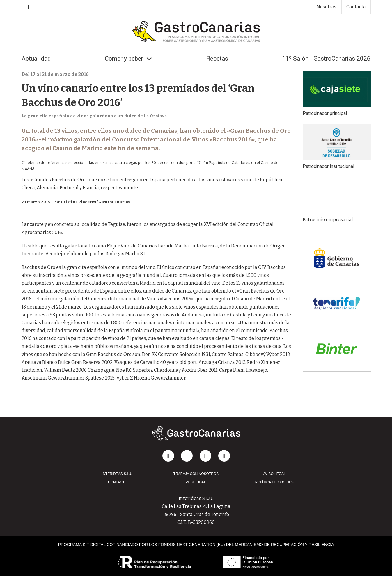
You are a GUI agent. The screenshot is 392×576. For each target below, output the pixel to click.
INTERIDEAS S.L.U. (118, 474)
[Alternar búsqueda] (29, 7)
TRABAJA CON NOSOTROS (196, 474)
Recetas (217, 59)
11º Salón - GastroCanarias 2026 (326, 59)
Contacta (356, 7)
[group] (337, 195)
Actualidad (36, 59)
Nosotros (327, 7)
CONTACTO (118, 482)
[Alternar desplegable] (149, 59)
